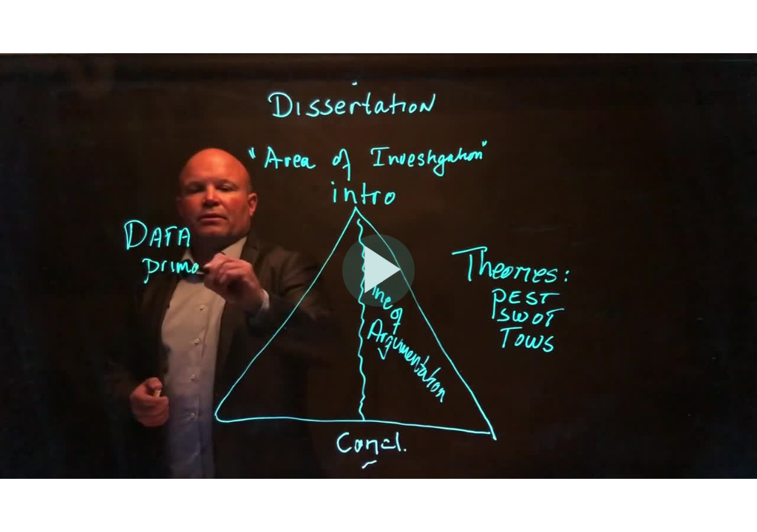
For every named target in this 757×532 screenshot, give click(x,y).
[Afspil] (378, 303)
